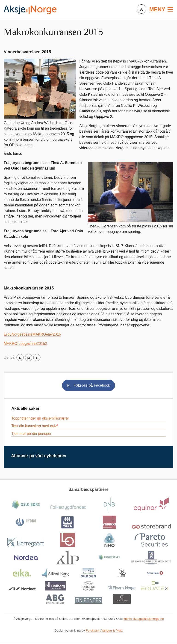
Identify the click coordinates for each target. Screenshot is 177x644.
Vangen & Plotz (112, 631)
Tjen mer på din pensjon (31, 434)
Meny (157, 9)
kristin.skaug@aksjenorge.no (144, 619)
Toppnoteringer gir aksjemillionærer (40, 418)
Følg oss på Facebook (92, 385)
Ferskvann (93, 631)
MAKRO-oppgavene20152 (25, 344)
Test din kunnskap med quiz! (35, 426)
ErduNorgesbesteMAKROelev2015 (32, 334)
